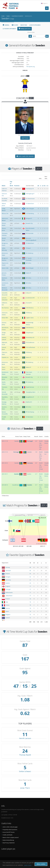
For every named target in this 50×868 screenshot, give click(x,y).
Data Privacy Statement (9, 843)
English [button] (44, 3)
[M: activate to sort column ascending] (30, 563)
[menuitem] (29, 515)
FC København (30, 204)
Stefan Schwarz (25, 771)
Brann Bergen (30, 268)
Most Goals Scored (25, 730)
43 (30, 571)
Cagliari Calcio (30, 318)
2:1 (36, 474)
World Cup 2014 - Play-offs (41, 445)
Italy (7, 602)
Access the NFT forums (9, 832)
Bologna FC (29, 218)
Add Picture (25, 138)
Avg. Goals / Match (25, 696)
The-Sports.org (30, 67)
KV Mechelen (30, 417)
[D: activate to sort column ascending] (38, 563)
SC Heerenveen (30, 199)
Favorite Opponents (9, 29)
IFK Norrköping (30, 412)
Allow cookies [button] (41, 864)
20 (30, 583)
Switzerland (9, 596)
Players (15, 25)
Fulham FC (29, 293)
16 (30, 599)
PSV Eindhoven (30, 342)
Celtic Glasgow (30, 209)
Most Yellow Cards (25, 764)
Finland (8, 574)
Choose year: (31, 32)
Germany (8, 580)
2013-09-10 (5, 485)
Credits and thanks (7, 835)
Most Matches (25, 747)
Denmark (8, 571)
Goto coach (25, 156)
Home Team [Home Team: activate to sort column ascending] (19, 436)
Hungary (8, 577)
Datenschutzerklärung (8, 840)
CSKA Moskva (30, 308)
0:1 (36, 485)
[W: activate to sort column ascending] (34, 563)
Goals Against (25, 668)
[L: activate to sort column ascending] (41, 563)
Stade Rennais (30, 387)
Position (17, 186)
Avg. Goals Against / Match (25, 709)
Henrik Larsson (25, 738)
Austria (8, 583)
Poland (8, 599)
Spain (7, 611)
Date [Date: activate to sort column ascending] (3, 436)
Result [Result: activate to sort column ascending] (36, 436)
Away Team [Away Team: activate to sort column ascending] (27, 436)
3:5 (36, 463)
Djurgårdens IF (30, 397)
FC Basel (28, 248)
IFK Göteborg (29, 253)
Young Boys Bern (31, 392)
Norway (8, 567)
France (8, 605)
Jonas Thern (25, 788)
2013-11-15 (5, 452)
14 (30, 608)
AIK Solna (29, 263)
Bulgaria (8, 615)
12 (30, 618)
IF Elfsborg (29, 313)
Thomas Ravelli (25, 755)
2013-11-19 (5, 441)
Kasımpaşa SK (30, 189)
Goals (25, 655)
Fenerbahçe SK (30, 337)
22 (30, 577)
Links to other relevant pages (10, 827)
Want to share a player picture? (11, 837)
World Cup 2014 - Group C (41, 467)
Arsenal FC (29, 303)
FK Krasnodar (30, 233)
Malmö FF (28, 273)
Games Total (25, 641)
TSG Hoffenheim (30, 347)
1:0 (36, 452)
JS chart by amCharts (41, 544)
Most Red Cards (25, 780)
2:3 (36, 441)
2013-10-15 (5, 463)
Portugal (8, 589)
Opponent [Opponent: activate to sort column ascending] (5, 563)
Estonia (8, 608)
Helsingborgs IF (30, 194)
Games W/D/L (25, 682)
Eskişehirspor (30, 333)
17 (30, 586)
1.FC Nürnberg (30, 213)
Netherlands (9, 593)
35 (30, 574)
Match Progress (35, 25)
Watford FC (29, 402)
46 (30, 567)
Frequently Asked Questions (10, 830)
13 (30, 615)
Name (4, 186)
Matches (24, 25)
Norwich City (29, 223)
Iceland (8, 618)
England (8, 586)
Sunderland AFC (30, 298)
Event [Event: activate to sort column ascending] (41, 436)
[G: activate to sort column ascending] (46, 563)
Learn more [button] (28, 865)
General (6, 25)
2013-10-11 (5, 474)
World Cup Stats (25, 29)
